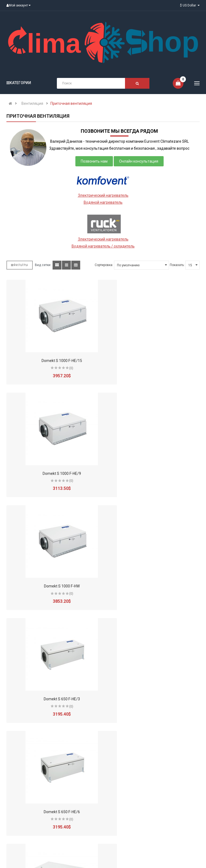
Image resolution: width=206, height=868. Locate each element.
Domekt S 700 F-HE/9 (153, 699)
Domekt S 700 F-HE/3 (153, 586)
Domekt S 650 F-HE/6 (53, 586)
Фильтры (20, 265)
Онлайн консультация (139, 161)
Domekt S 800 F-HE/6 (53, 812)
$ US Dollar (190, 5)
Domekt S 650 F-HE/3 (153, 474)
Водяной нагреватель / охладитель (103, 246)
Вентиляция (32, 103)
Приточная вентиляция (71, 103)
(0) (62, 368)
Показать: (177, 265)
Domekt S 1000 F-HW (53, 474)
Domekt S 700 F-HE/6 (53, 699)
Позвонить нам (94, 161)
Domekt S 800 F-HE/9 (153, 812)
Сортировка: (104, 265)
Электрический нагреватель (103, 195)
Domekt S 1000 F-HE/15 (53, 361)
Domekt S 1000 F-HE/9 (153, 361)
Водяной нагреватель (103, 202)
